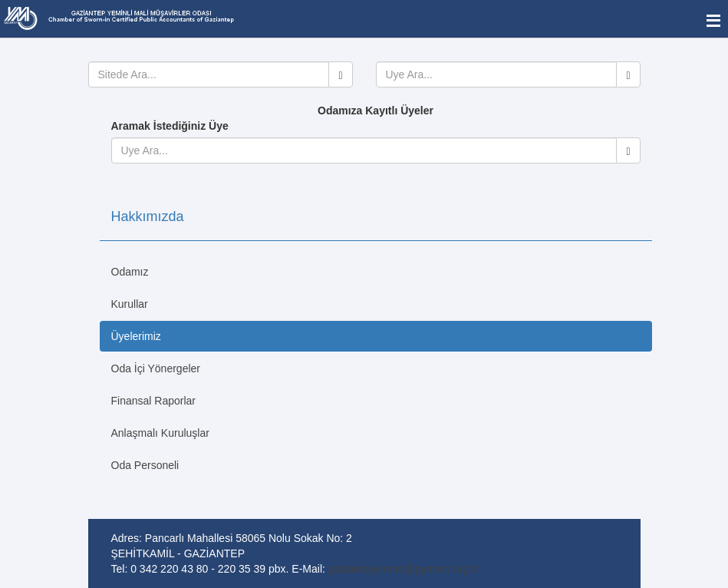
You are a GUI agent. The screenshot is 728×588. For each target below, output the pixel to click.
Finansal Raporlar (154, 401)
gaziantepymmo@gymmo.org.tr (404, 569)
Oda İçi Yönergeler (156, 368)
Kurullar (130, 304)
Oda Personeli (145, 465)
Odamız (130, 272)
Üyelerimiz (136, 336)
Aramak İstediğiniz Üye (170, 126)
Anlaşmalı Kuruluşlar (160, 433)
